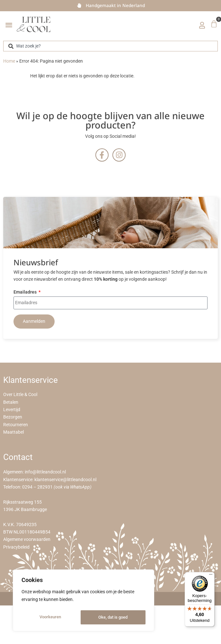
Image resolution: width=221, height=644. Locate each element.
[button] (9, 25)
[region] (84, 601)
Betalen (11, 402)
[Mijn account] (202, 25)
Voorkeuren (50, 617)
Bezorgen (13, 417)
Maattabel (13, 432)
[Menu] (211, 576)
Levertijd (12, 410)
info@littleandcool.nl (45, 472)
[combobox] (110, 46)
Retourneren (16, 425)
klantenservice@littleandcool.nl (65, 480)
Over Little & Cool (20, 395)
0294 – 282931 (37, 487)
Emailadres (26, 292)
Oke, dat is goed (113, 617)
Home (9, 61)
